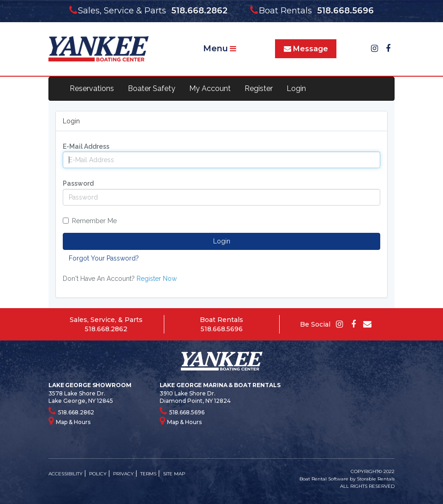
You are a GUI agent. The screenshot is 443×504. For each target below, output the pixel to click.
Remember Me (90, 221)
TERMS (148, 474)
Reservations (92, 88)
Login (296, 88)
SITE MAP (174, 474)
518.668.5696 (222, 329)
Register (259, 88)
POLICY (98, 474)
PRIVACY (123, 474)
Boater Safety (152, 88)
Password (78, 183)
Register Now (157, 279)
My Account (210, 88)
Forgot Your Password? (104, 258)
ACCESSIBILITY (66, 474)
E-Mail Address (86, 146)
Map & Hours (69, 421)
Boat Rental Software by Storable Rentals (347, 479)
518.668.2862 (106, 329)
